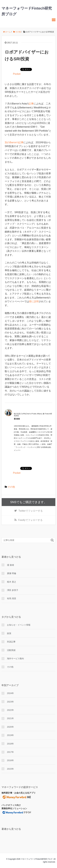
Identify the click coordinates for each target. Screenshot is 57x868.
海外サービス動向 (16, 659)
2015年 (10, 769)
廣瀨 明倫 (12, 573)
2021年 (10, 718)
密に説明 (34, 301)
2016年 (10, 760)
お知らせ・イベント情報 (19, 625)
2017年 (10, 752)
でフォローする (30, 511)
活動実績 (11, 650)
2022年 (10, 710)
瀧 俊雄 (10, 565)
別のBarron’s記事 (14, 142)
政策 (9, 633)
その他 (11, 487)
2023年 (10, 702)
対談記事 (11, 642)
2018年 (10, 744)
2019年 (10, 735)
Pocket (17, 74)
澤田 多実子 (13, 590)
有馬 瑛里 (12, 598)
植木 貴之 (12, 582)
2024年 (10, 693)
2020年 (10, 727)
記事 (31, 104)
